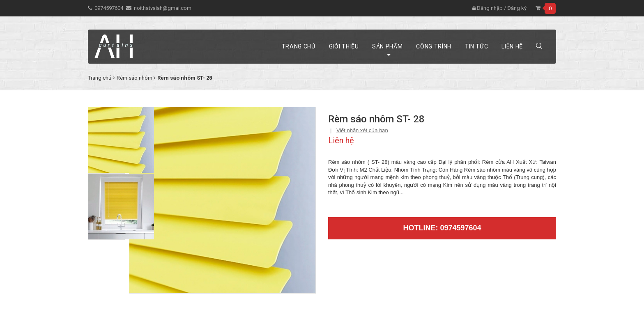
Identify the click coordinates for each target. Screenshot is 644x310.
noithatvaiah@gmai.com (163, 8)
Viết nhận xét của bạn (362, 130)
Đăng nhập (488, 8)
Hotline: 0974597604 (442, 228)
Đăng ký (517, 8)
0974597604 (109, 8)
